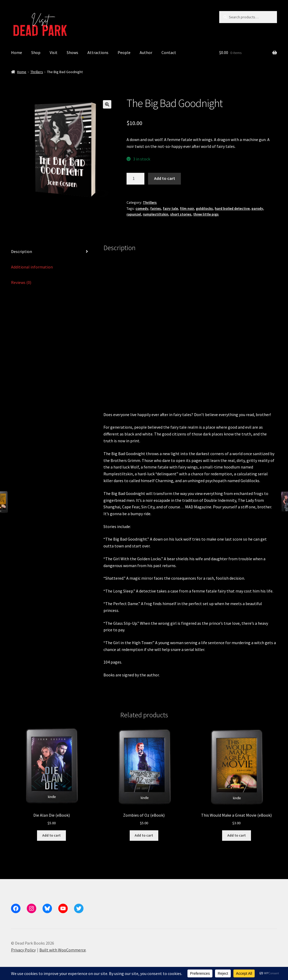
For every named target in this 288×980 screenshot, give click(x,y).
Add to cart (165, 178)
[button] (107, 104)
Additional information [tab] (32, 267)
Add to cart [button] (51, 835)
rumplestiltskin (156, 214)
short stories (181, 214)
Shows (72, 52)
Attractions (98, 52)
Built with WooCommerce (63, 950)
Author (146, 52)
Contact (169, 52)
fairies (156, 208)
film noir (187, 208)
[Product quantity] (135, 179)
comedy (142, 208)
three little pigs (206, 214)
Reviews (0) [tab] (21, 282)
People (124, 52)
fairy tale (170, 208)
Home (17, 52)
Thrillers (37, 72)
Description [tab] (22, 251)
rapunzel (134, 214)
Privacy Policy (23, 950)
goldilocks (204, 208)
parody (257, 208)
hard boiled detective (232, 208)
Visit (54, 52)
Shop (36, 52)
